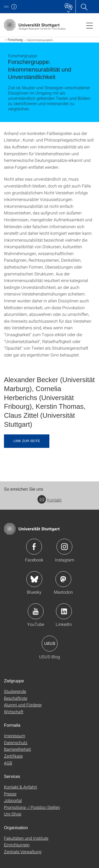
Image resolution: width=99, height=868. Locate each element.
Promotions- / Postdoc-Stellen (32, 807)
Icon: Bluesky (34, 579)
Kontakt (49, 500)
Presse (10, 794)
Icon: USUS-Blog (50, 644)
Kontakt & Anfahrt (20, 787)
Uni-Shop (13, 814)
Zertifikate (13, 756)
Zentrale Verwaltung (23, 851)
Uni (6, 6)
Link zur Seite (27, 441)
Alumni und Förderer (23, 705)
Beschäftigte (16, 698)
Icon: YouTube (36, 611)
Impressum (15, 736)
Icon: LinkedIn (64, 611)
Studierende (15, 691)
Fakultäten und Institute (26, 838)
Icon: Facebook (34, 547)
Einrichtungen (17, 845)
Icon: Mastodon (63, 579)
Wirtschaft (14, 712)
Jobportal (13, 800)
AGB (8, 763)
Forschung (15, 40)
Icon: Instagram (64, 547)
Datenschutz (16, 742)
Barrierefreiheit (17, 749)
